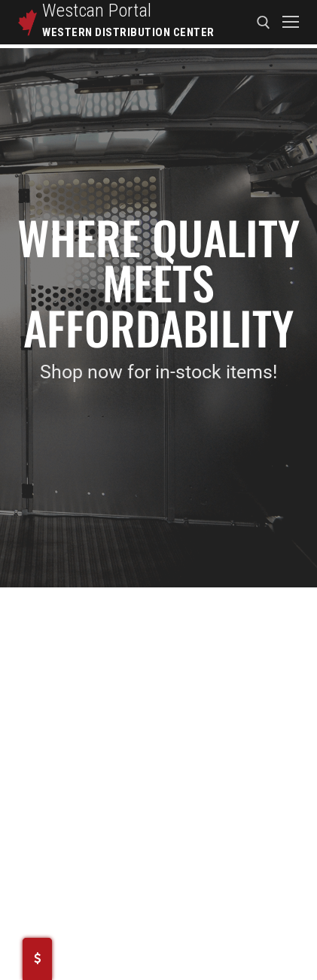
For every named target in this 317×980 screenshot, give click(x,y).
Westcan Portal (97, 11)
